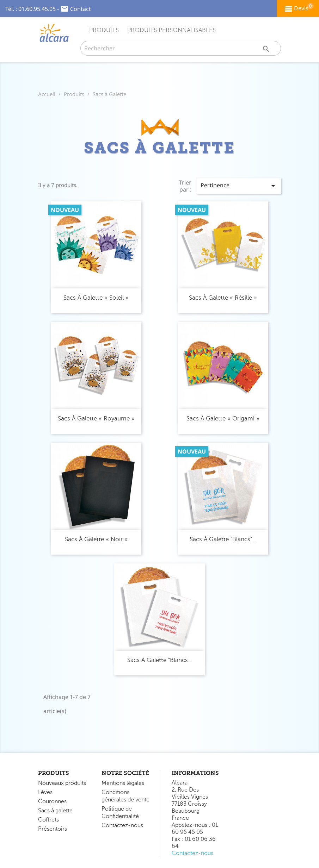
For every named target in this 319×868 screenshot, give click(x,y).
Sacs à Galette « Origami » (223, 419)
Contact (81, 9)
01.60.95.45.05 (37, 9)
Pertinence (239, 186)
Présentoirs (53, 829)
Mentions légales (123, 783)
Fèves (45, 792)
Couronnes (52, 801)
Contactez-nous (122, 825)
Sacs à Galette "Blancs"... (223, 539)
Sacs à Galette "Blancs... (160, 660)
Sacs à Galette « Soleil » (96, 298)
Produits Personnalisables (171, 30)
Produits (104, 30)
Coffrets (48, 820)
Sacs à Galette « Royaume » (96, 419)
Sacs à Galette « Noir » (96, 539)
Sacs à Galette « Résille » (223, 298)
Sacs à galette (55, 811)
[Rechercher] (181, 48)
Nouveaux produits (62, 783)
